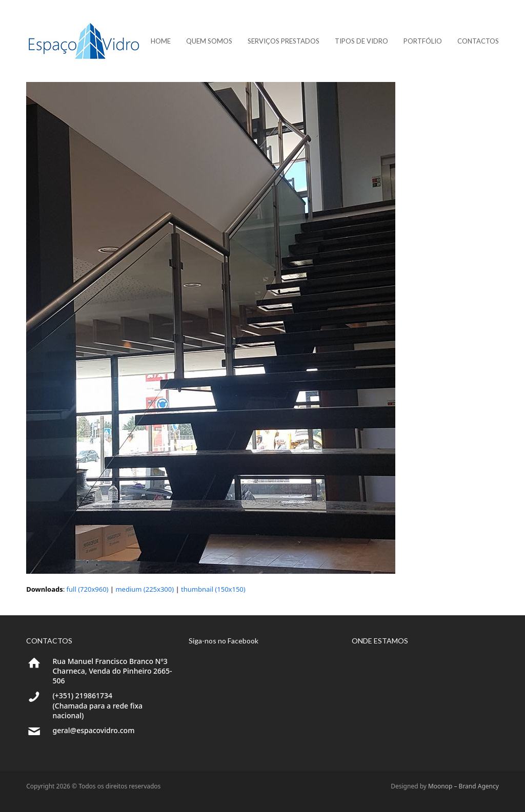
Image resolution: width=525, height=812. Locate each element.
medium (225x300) (145, 589)
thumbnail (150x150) (213, 589)
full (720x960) (88, 589)
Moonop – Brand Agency (463, 786)
